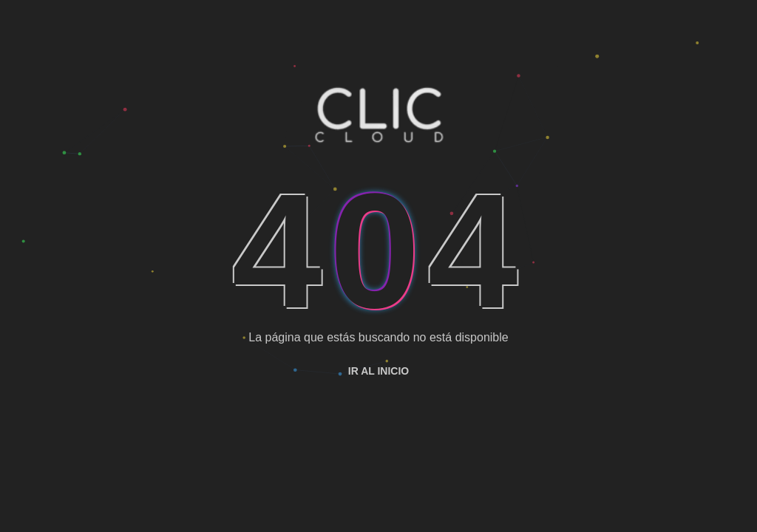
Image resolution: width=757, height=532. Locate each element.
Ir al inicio (378, 371)
